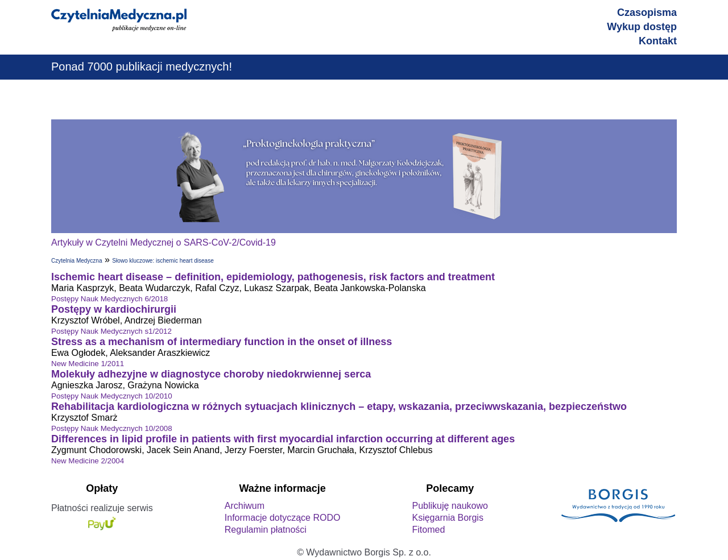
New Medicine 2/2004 (88, 461)
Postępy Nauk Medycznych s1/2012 (111, 331)
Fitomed (428, 530)
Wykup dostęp (642, 27)
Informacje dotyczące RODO (283, 518)
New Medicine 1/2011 (88, 364)
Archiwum (245, 506)
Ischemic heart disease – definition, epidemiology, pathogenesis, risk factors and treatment (273, 277)
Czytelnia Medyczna (76, 261)
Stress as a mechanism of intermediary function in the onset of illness (222, 342)
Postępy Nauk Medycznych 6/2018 (109, 299)
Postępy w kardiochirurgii (114, 309)
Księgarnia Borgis (447, 518)
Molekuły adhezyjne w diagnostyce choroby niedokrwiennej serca (211, 374)
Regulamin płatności (266, 530)
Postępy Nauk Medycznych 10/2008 (112, 428)
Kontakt (658, 41)
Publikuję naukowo (450, 506)
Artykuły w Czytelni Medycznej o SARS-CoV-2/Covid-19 (164, 242)
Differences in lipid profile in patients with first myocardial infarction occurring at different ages (283, 439)
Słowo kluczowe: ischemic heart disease (163, 261)
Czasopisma (647, 13)
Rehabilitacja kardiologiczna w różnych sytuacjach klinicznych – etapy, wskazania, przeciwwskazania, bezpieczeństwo (339, 406)
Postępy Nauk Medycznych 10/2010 (112, 396)
